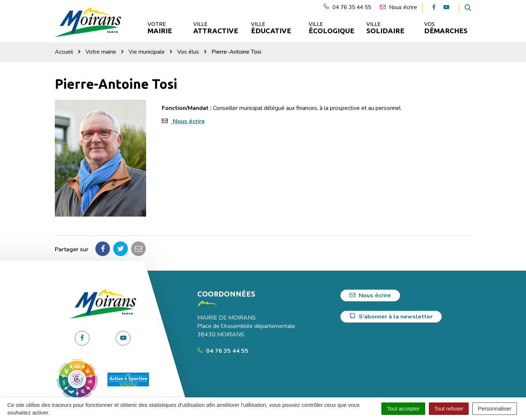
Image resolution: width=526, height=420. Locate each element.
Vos (446, 28)
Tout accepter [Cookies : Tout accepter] (403, 408)
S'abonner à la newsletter (391, 317)
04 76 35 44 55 (223, 351)
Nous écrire (189, 121)
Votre (160, 28)
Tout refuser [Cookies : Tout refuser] (449, 408)
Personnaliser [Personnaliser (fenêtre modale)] (495, 408)
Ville (215, 28)
